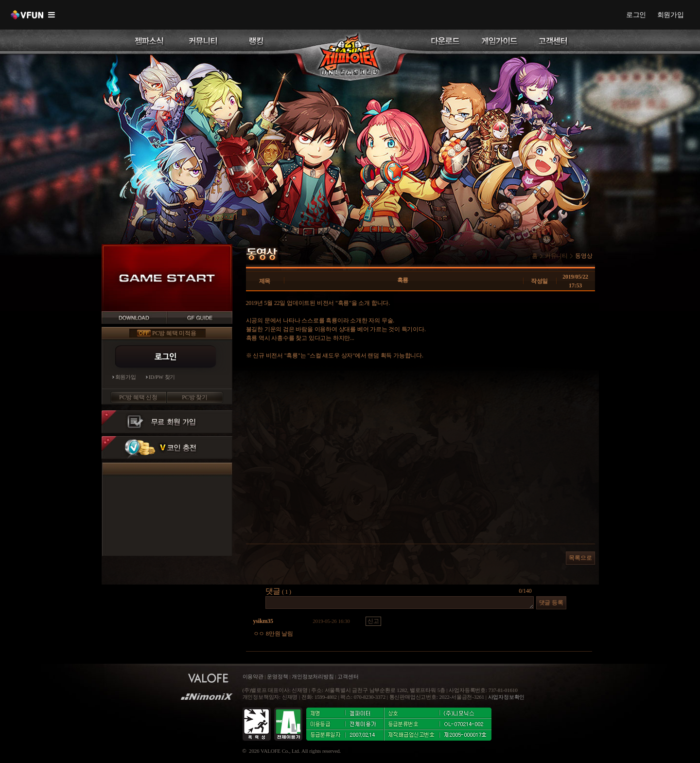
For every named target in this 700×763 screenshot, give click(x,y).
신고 (373, 621)
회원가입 (671, 15)
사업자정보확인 (507, 697)
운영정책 (277, 677)
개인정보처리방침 (313, 677)
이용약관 (254, 677)
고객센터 (348, 677)
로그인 (636, 15)
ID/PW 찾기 (162, 377)
